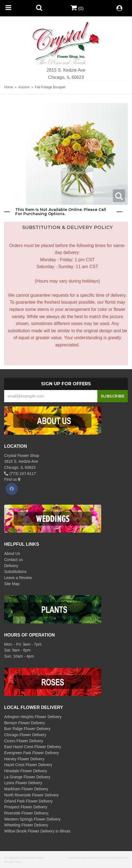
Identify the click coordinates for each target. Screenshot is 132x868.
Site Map (12, 584)
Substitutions (15, 572)
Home (9, 87)
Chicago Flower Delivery (25, 735)
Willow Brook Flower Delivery (29, 831)
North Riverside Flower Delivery (31, 795)
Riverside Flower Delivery (26, 813)
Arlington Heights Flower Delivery (33, 717)
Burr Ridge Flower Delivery (27, 729)
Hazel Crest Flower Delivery (28, 765)
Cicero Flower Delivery (24, 741)
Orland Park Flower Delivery (28, 801)
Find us (12, 479)
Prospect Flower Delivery (26, 807)
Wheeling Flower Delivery (26, 825)
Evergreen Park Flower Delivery (32, 753)
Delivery (11, 566)
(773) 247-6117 (20, 474)
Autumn (24, 87)
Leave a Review (18, 578)
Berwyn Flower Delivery (25, 723)
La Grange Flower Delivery (27, 777)
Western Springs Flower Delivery (32, 819)
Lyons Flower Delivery (23, 783)
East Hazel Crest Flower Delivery (33, 747)
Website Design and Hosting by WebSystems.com (98, 858)
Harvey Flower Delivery (24, 759)
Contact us (13, 560)
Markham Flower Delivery (26, 789)
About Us (12, 553)
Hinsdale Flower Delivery (26, 771)
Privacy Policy (13, 862)
